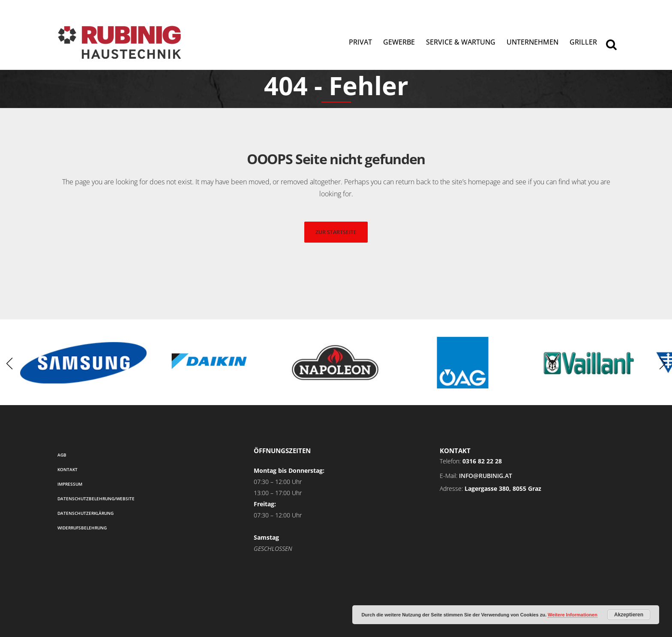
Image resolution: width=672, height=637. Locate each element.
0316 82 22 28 (482, 461)
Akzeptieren (629, 615)
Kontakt (67, 469)
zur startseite (336, 232)
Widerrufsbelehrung (82, 528)
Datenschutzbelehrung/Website (96, 499)
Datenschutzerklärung (85, 513)
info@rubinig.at (486, 476)
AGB (62, 455)
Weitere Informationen (573, 615)
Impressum (70, 484)
